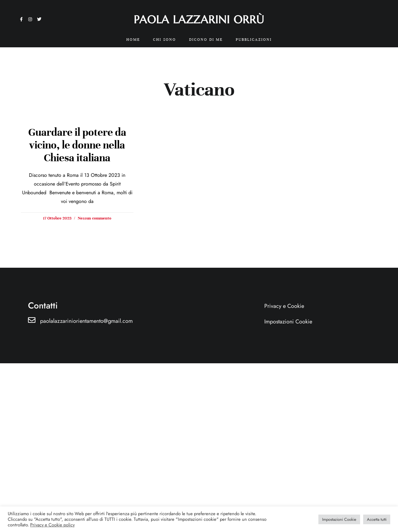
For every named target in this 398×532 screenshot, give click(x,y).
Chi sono (164, 40)
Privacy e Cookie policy (52, 525)
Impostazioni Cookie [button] (339, 519)
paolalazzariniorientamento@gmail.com (86, 321)
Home (133, 40)
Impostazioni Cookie (288, 322)
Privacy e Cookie (284, 306)
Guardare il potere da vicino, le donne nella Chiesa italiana (77, 145)
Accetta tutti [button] (377, 519)
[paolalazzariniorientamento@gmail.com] (32, 320)
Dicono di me (206, 40)
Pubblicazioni (254, 40)
